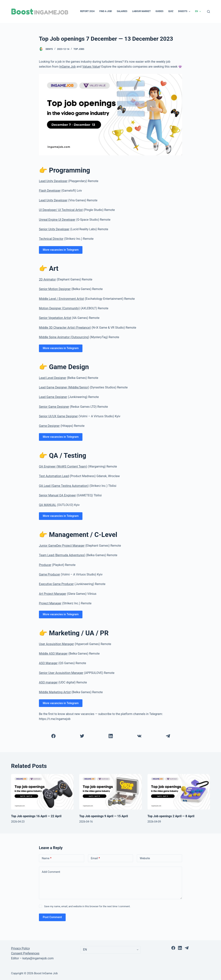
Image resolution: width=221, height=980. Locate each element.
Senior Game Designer (54, 407)
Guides (160, 11)
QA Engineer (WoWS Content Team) (63, 466)
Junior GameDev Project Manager (62, 546)
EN (198, 11)
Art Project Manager (53, 594)
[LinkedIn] (111, 736)
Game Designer (49, 426)
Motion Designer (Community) (59, 308)
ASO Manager (48, 663)
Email (95, 858)
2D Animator (47, 279)
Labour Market (141, 11)
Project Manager (50, 603)
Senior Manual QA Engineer (57, 495)
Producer (45, 565)
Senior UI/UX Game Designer (58, 416)
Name (47, 858)
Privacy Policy (21, 948)
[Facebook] (53, 736)
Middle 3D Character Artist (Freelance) (65, 328)
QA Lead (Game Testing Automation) (64, 486)
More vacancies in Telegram (61, 250)
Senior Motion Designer (55, 289)
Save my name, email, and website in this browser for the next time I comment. (87, 906)
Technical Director (51, 239)
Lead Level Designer (53, 378)
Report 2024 (87, 11)
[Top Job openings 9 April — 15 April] (110, 792)
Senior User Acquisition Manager (61, 673)
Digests (185, 11)
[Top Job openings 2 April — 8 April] (179, 792)
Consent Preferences (25, 953)
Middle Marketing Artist (55, 692)
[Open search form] (208, 12)
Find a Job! (106, 11)
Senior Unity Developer (54, 229)
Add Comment (51, 872)
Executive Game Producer (56, 584)
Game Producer (50, 574)
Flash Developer (50, 191)
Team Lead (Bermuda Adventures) (62, 555)
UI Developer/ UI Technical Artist (61, 210)
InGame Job (68, 67)
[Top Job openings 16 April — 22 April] (42, 792)
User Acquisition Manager (56, 644)
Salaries (122, 11)
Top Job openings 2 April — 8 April (171, 816)
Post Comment (52, 917)
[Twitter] (82, 736)
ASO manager (48, 682)
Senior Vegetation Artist (55, 318)
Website (145, 858)
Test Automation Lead (54, 476)
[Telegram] (168, 736)
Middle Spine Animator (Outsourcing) (64, 337)
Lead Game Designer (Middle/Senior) (64, 387)
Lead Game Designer (53, 397)
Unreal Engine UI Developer (57, 220)
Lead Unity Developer (53, 181)
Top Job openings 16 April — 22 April (36, 816)
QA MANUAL (48, 505)
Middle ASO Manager (53, 654)
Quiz (171, 11)
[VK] (139, 736)
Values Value (91, 67)
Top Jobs (79, 49)
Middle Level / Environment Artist (61, 299)
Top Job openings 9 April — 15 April (104, 816)
